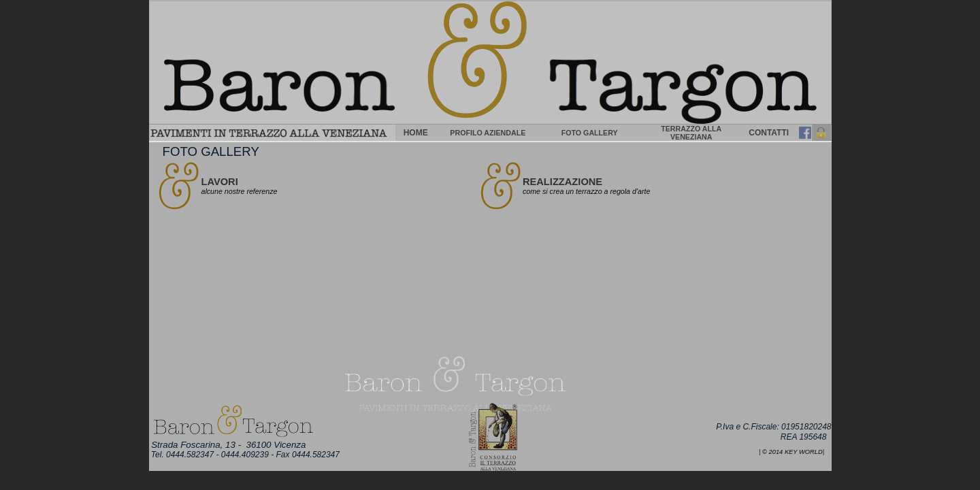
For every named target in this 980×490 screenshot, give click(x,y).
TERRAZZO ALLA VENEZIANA (691, 133)
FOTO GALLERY (590, 133)
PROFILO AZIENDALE (488, 133)
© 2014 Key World (793, 452)
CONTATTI (769, 133)
